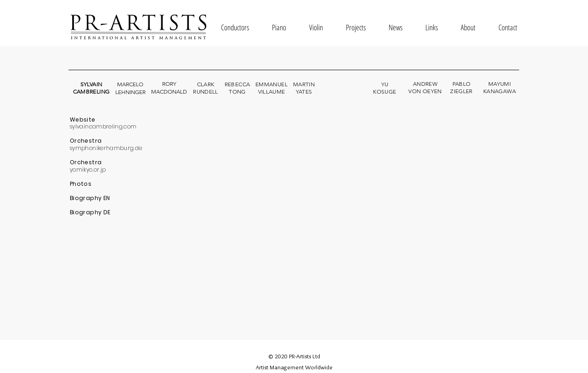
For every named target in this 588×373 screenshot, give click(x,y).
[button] (235, 27)
